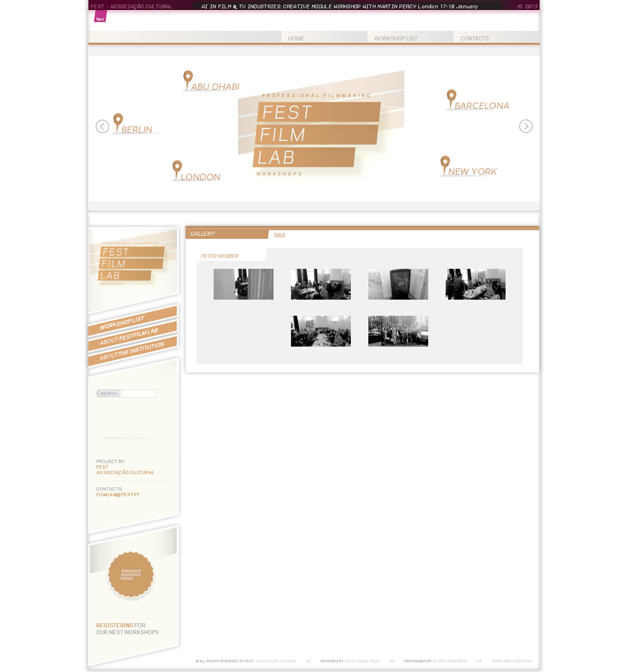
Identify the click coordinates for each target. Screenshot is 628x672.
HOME (296, 38)
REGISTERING (115, 625)
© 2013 (527, 6)
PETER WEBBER (220, 256)
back (280, 234)
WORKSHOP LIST (396, 38)
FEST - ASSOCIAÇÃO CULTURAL (132, 6)
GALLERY (202, 234)
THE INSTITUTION (132, 351)
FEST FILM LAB (129, 336)
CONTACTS (475, 38)
